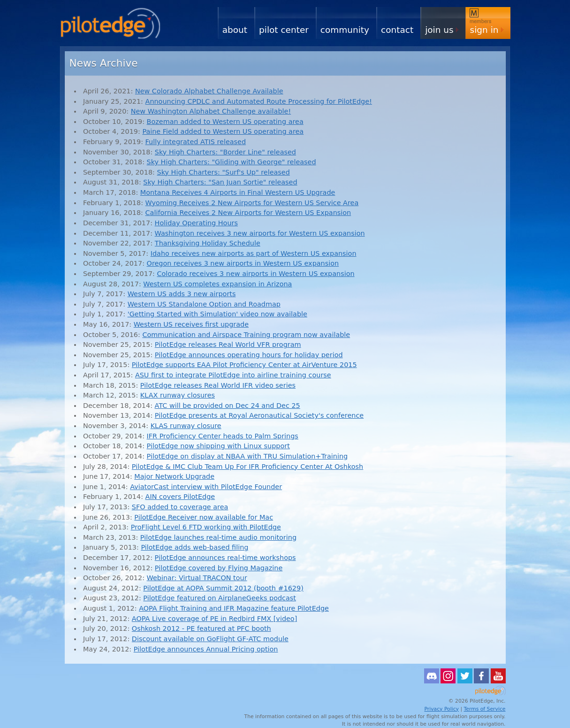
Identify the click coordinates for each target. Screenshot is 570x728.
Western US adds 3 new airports (182, 294)
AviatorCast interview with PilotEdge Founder (206, 487)
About (235, 30)
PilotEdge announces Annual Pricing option (206, 649)
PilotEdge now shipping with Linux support (218, 446)
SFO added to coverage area (180, 507)
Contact (397, 30)
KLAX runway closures (178, 395)
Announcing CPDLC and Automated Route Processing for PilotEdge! (259, 101)
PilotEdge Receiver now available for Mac (204, 517)
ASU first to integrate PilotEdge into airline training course (233, 375)
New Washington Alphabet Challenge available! (211, 111)
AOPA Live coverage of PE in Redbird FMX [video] (214, 619)
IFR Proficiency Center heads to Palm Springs (223, 436)
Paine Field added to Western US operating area (223, 131)
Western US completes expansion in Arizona (217, 284)
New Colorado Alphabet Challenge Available (209, 91)
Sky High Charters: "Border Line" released (225, 152)
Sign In (484, 30)
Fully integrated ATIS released (196, 142)
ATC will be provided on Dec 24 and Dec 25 (228, 406)
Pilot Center (284, 30)
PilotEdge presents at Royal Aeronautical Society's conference (259, 415)
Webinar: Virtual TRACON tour (197, 578)
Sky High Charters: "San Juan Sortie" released (220, 182)
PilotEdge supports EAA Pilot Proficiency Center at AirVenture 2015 (244, 365)
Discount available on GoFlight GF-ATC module (210, 639)
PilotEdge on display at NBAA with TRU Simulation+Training (247, 456)
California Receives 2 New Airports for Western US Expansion (248, 213)
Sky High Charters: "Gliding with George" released (232, 162)
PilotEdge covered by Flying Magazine (219, 568)
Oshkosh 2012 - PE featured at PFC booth (201, 628)
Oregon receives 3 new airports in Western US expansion (243, 263)
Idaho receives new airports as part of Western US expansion (254, 253)
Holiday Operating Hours (196, 223)
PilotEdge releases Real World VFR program (228, 345)
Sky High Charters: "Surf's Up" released (224, 172)
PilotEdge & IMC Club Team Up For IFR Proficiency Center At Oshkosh (247, 467)
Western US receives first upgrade (191, 324)
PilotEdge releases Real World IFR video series (218, 385)
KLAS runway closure (186, 426)
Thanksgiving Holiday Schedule (208, 243)
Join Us (439, 30)
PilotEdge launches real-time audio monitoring (218, 537)
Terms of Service (485, 709)
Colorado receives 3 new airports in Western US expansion (256, 274)
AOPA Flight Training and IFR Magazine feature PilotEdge (234, 608)
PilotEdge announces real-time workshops (225, 558)
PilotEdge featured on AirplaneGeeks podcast (220, 598)
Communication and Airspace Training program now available (246, 335)
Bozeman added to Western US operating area (225, 122)
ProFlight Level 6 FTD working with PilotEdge (206, 527)
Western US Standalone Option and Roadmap (204, 304)
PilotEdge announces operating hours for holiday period (249, 355)
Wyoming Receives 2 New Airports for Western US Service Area (252, 203)
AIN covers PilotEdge (180, 497)
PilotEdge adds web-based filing (194, 547)
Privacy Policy (441, 709)
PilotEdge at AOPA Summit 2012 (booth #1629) (223, 588)
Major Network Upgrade (174, 476)
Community (345, 30)
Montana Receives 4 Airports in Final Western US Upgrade (238, 192)
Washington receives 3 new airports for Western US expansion (260, 233)
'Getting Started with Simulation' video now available (217, 314)
